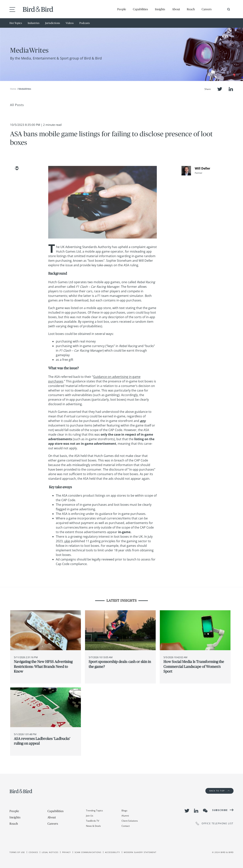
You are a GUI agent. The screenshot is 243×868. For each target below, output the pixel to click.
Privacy (66, 852)
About (176, 9)
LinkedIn (231, 89)
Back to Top (219, 791)
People (122, 9)
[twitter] (17, 180)
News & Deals (93, 826)
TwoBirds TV (93, 821)
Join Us (90, 816)
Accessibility (112, 852)
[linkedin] (17, 191)
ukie (67, 541)
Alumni (125, 816)
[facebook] (17, 202)
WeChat (205, 811)
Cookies (33, 852)
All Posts (17, 105)
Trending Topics (94, 811)
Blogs (124, 811)
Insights (160, 9)
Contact (126, 826)
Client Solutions (130, 821)
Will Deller (202, 168)
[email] (17, 169)
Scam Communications (88, 852)
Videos (70, 23)
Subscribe (220, 810)
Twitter (220, 89)
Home (13, 89)
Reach (191, 9)
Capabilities (140, 9)
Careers (207, 9)
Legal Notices (50, 852)
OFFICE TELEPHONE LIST (215, 823)
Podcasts (85, 23)
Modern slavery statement (140, 852)
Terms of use (17, 852)
